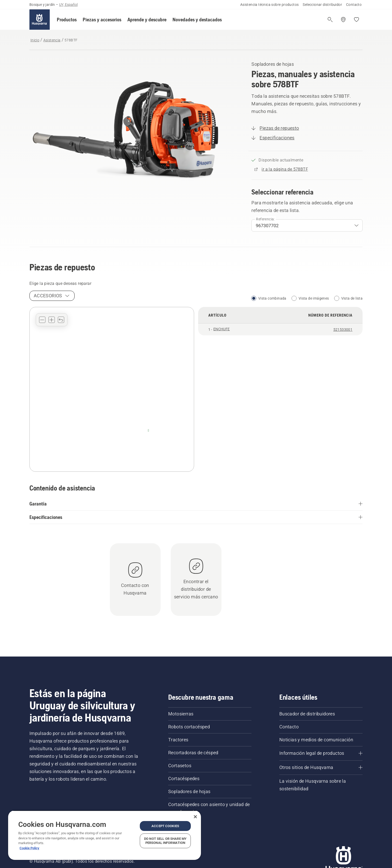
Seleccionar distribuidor (322, 5)
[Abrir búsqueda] (330, 20)
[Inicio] (40, 20)
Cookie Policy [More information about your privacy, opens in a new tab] (29, 848)
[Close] (195, 817)
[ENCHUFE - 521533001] (148, 430)
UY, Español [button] (68, 5)
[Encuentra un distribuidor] (343, 20)
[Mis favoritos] (356, 20)
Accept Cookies (165, 826)
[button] (67, 20)
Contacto (354, 5)
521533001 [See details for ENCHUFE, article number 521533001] (343, 330)
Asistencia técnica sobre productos (270, 5)
